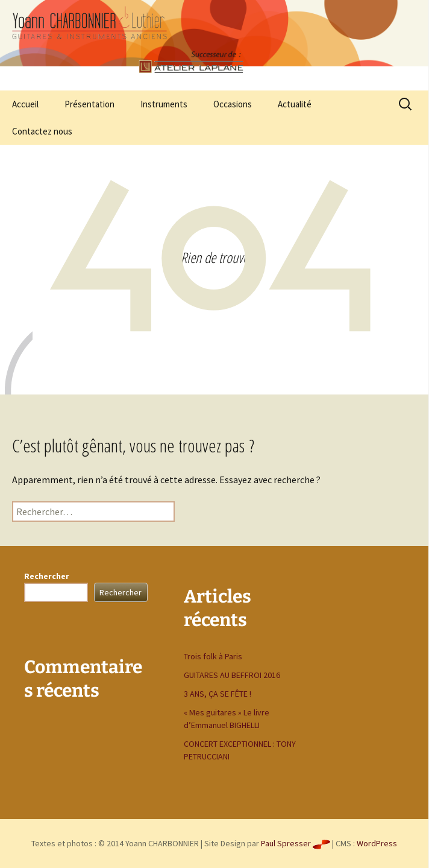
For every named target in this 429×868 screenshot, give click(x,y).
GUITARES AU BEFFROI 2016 (232, 675)
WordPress (377, 843)
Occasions (233, 104)
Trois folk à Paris (213, 656)
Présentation (89, 104)
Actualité (295, 104)
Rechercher (47, 576)
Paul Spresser (296, 843)
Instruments (164, 104)
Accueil (25, 104)
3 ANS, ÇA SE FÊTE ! (218, 694)
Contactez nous (42, 131)
